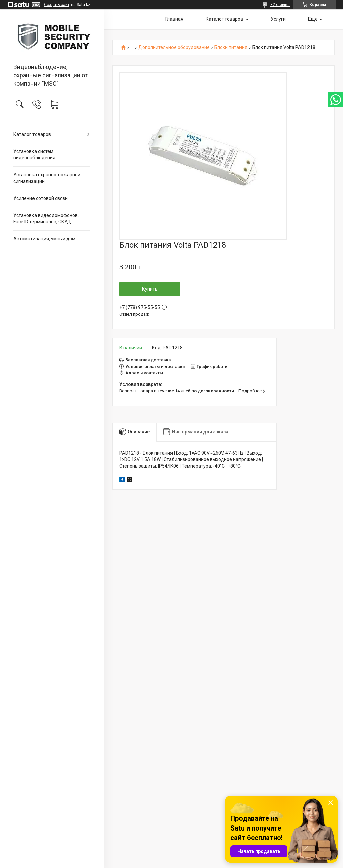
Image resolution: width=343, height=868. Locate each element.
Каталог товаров (32, 134)
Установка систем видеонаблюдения (34, 155)
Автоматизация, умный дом (44, 239)
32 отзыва (280, 5)
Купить (150, 289)
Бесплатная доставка (148, 360)
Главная (174, 19)
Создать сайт (57, 5)
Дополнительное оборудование (174, 47)
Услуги (278, 19)
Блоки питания (231, 47)
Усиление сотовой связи (41, 198)
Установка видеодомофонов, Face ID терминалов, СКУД (46, 219)
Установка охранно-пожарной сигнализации (47, 178)
